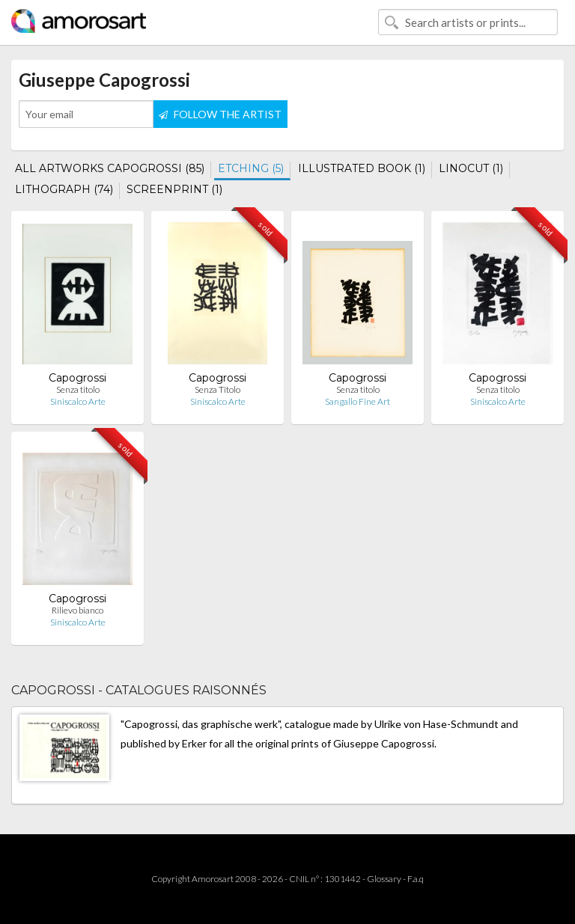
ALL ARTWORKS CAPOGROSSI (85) (110, 168)
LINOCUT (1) (471, 168)
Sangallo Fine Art (358, 401)
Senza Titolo (217, 389)
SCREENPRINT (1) (174, 189)
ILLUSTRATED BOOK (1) (362, 168)
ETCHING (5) (251, 168)
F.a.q (416, 879)
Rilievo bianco (77, 610)
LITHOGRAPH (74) (64, 189)
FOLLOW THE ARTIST (220, 114)
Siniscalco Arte (78, 401)
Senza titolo (78, 389)
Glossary (384, 879)
